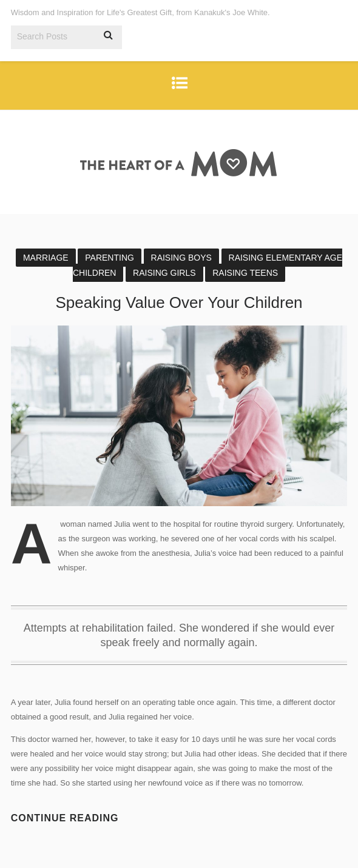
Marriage (46, 258)
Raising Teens (245, 273)
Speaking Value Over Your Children (179, 302)
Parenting (110, 258)
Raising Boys (181, 258)
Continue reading (65, 818)
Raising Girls (164, 273)
